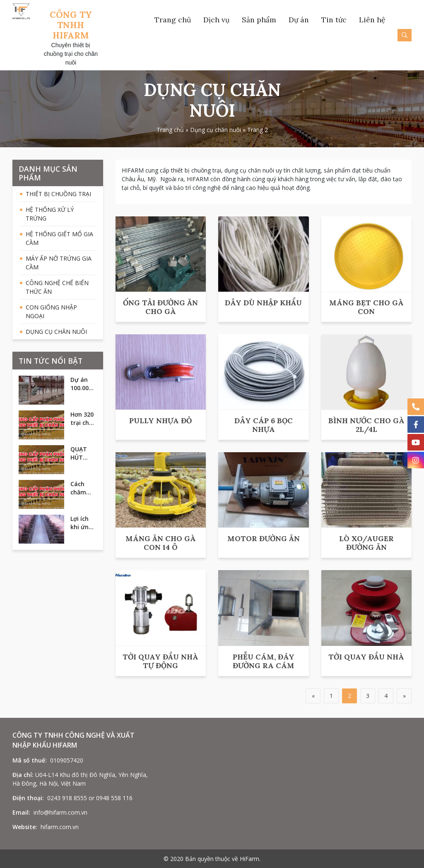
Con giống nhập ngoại (51, 312)
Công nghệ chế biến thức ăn (57, 287)
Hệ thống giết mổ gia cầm (59, 238)
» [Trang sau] (404, 696)
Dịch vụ (216, 20)
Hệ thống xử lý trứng (50, 214)
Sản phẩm (259, 20)
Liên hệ (372, 20)
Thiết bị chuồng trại (58, 194)
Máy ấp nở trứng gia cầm (59, 263)
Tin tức (334, 20)
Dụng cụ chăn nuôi (216, 130)
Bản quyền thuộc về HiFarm (222, 859)
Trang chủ (173, 20)
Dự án (299, 20)
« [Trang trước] (313, 696)
